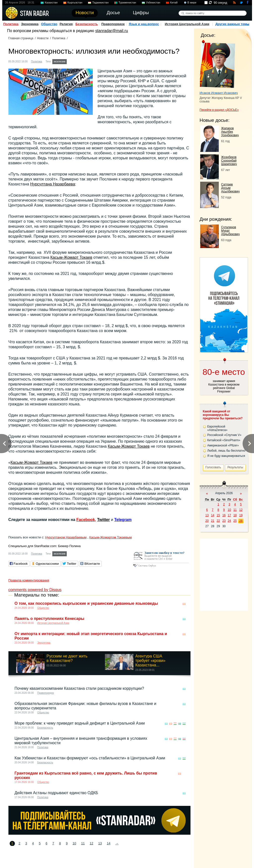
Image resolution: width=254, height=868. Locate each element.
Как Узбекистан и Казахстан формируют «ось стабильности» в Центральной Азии (90, 758)
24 (229, 521)
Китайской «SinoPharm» (224, 440)
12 (92, 843)
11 (83, 843)
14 (108, 843)
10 (74, 843)
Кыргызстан (75, 2)
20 (207, 521)
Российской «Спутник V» (224, 435)
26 (241, 521)
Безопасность (87, 24)
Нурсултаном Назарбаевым (66, 537)
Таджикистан (100, 2)
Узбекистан (153, 2)
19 (241, 515)
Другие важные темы (232, 24)
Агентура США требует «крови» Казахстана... (151, 661)
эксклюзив (60, 62)
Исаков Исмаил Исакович (219, 93)
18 (235, 515)
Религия (66, 24)
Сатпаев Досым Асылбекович (230, 188)
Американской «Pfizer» (223, 445)
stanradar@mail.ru (112, 31)
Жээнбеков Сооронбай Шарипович (229, 161)
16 (224, 515)
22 (218, 521)
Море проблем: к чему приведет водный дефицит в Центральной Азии (80, 723)
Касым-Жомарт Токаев (71, 257)
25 (235, 521)
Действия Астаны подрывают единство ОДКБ (56, 793)
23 (224, 521)
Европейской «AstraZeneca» (217, 428)
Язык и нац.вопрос (144, 24)
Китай (174, 2)
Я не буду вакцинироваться (226, 456)
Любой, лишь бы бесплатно (226, 451)
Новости (43, 38)
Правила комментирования (29, 580)
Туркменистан (127, 2)
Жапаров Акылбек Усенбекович (230, 132)
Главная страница (21, 38)
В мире (192, 2)
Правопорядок (113, 24)
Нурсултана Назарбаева (53, 184)
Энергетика (44, 643)
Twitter (103, 520)
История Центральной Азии (187, 24)
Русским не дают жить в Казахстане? (67, 658)
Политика (11, 24)
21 (213, 521)
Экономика (30, 24)
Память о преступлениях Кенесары (49, 619)
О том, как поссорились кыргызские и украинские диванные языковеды (86, 603)
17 (229, 515)
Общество (49, 24)
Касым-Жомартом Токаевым (111, 537)
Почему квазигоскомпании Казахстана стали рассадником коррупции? (79, 688)
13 (100, 843)
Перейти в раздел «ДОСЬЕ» (219, 110)
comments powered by (35, 590)
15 (218, 515)
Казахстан (51, 2)
